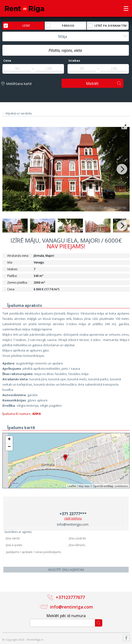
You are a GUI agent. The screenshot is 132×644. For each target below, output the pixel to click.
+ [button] (9, 440)
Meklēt (92, 83)
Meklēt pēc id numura (66, 616)
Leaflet (72, 486)
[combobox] (66, 36)
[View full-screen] (124, 126)
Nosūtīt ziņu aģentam (66, 570)
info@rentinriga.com (73, 524)
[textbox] (66, 50)
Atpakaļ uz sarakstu (19, 113)
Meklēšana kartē (19, 84)
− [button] (9, 447)
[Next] (122, 169)
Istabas (74, 61)
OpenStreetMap (103, 486)
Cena (7, 61)
